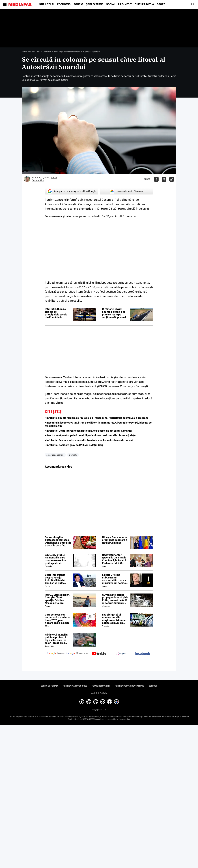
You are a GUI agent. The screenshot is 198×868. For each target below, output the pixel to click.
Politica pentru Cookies (75, 686)
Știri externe (95, 4)
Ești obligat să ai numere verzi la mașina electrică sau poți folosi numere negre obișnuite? (114, 619)
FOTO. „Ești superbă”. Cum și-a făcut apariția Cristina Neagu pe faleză (57, 599)
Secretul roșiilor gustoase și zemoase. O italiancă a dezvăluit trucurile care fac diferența (58, 541)
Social (111, 4)
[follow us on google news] (56, 654)
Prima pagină (28, 52)
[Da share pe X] (164, 179)
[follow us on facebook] (142, 654)
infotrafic (73, 455)
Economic (64, 4)
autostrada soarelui (55, 455)
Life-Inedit (125, 4)
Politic (78, 4)
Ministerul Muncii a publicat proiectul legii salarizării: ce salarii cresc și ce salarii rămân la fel (56, 639)
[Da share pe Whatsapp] (172, 179)
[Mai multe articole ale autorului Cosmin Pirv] (27, 179)
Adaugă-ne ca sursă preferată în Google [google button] (72, 191)
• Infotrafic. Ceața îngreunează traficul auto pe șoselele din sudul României (88, 431)
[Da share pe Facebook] (156, 179)
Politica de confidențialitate (129, 686)
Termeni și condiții (101, 686)
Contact (153, 686)
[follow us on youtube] (99, 654)
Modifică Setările (99, 693)
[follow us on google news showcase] (77, 654)
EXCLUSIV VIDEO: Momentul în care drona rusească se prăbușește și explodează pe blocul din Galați (57, 559)
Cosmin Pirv (38, 180)
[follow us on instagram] (121, 654)
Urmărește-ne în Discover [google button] (126, 191)
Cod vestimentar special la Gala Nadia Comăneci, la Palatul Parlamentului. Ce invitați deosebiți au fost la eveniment (114, 559)
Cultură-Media (144, 4)
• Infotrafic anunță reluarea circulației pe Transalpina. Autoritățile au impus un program (96, 418)
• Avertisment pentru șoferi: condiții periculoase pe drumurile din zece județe (90, 435)
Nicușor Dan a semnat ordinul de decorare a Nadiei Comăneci (115, 540)
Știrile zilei (47, 4)
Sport (161, 4)
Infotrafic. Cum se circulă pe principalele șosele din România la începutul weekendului (56, 313)
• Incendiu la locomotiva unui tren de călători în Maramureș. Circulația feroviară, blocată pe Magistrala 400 (98, 424)
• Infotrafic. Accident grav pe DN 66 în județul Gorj (74, 445)
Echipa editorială (50, 686)
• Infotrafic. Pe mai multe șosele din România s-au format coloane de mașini (89, 440)
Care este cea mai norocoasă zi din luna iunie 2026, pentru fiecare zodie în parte (57, 619)
